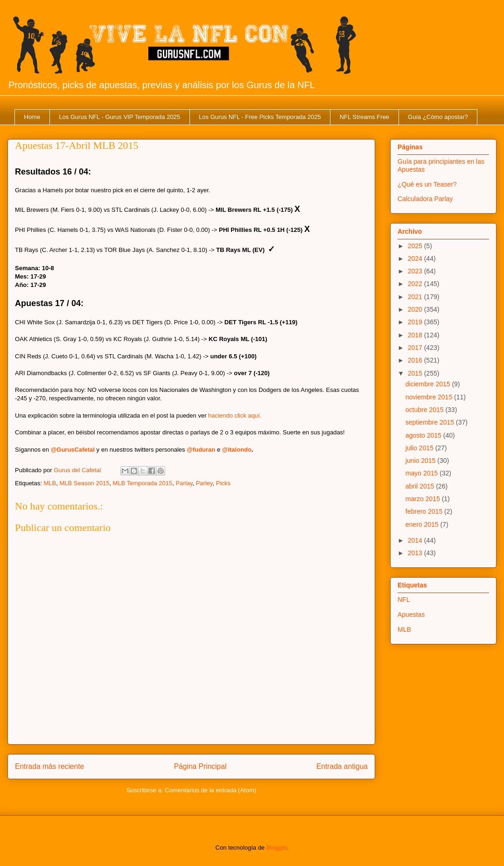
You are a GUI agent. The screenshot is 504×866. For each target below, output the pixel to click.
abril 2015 (421, 486)
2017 (416, 348)
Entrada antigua (342, 766)
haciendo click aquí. (235, 416)
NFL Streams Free (364, 117)
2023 (416, 271)
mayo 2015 (423, 473)
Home (32, 117)
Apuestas (411, 615)
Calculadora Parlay (425, 199)
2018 (416, 335)
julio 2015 (420, 448)
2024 (416, 258)
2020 (416, 309)
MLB (50, 483)
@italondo (237, 450)
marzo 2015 (424, 499)
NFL (404, 600)
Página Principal (200, 766)
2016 (416, 360)
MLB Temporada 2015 (143, 483)
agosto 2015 (424, 435)
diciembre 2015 (429, 384)
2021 (416, 297)
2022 (416, 284)
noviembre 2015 (430, 397)
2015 (416, 373)
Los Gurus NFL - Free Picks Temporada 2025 (260, 117)
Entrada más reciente (49, 766)
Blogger (277, 848)
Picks (223, 483)
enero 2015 (423, 524)
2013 (416, 553)
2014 (416, 540)
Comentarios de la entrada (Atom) (210, 790)
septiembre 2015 (431, 422)
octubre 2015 (426, 410)
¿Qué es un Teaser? (427, 184)
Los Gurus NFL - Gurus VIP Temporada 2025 (119, 117)
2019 (416, 322)
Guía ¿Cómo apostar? (438, 117)
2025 (416, 246)
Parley (204, 483)
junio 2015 (422, 461)
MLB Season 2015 (84, 483)
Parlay (184, 483)
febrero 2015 (425, 511)
